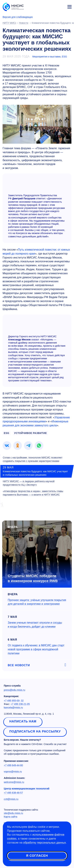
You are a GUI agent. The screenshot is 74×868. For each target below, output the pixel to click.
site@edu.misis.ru (13, 813)
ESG (65, 57)
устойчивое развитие (31, 433)
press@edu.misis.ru (14, 690)
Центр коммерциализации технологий (27, 789)
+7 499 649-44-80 (13, 765)
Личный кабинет (61, 6)
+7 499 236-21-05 (20, 704)
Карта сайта (11, 817)
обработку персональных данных (45, 843)
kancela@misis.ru (13, 708)
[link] (7, 446)
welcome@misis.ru (14, 782)
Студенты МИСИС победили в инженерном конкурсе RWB (33, 578)
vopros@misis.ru (13, 772)
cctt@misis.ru (11, 799)
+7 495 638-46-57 (13, 793)
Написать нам (23, 721)
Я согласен (37, 856)
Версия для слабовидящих (18, 17)
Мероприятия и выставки (46, 57)
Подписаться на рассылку (35, 731)
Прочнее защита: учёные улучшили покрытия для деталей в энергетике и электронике (37, 602)
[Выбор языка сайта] (53, 6)
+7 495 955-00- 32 (14, 701)
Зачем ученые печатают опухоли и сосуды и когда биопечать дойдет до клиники (35, 625)
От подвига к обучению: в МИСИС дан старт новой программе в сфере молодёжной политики (36, 649)
